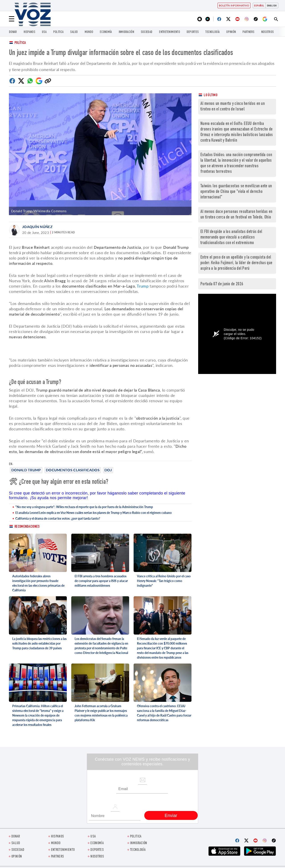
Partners (248, 32)
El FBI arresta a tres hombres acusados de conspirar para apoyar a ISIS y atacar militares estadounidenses (101, 581)
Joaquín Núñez (37, 227)
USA (44, 32)
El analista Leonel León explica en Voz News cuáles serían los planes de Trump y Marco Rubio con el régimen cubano (94, 513)
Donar (13, 32)
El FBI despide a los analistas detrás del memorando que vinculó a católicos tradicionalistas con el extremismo (231, 238)
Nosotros (267, 32)
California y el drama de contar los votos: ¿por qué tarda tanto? (58, 518)
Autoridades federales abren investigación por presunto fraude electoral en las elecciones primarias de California (38, 583)
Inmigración (126, 32)
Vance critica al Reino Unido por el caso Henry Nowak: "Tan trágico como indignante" (164, 581)
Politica (58, 32)
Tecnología (212, 32)
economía (106, 32)
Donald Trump (26, 470)
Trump (143, 286)
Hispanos (29, 32)
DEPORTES (193, 32)
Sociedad (147, 32)
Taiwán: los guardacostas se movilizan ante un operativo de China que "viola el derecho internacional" (236, 192)
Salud (74, 32)
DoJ (108, 470)
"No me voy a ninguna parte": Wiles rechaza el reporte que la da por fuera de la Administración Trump (84, 507)
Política (20, 43)
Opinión (231, 32)
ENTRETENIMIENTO (169, 32)
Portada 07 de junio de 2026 (222, 284)
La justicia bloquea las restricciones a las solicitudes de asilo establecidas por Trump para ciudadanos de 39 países (39, 643)
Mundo (89, 32)
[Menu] (12, 19)
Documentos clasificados (73, 470)
